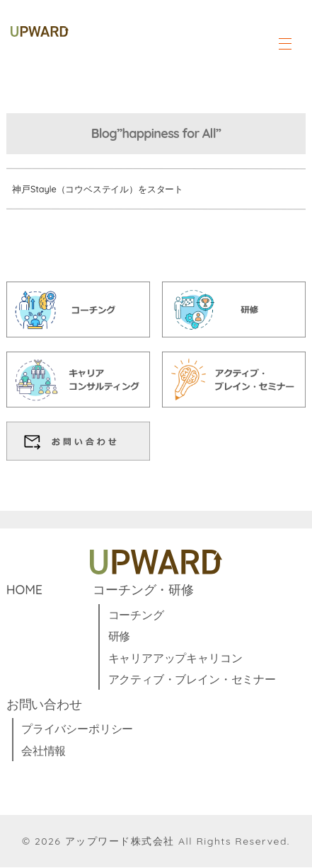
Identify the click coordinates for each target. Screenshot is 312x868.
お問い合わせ (44, 704)
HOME (24, 590)
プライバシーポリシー (77, 729)
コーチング (136, 615)
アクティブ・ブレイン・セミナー (192, 680)
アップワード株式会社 (120, 842)
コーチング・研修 (143, 590)
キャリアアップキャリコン (175, 658)
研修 (120, 637)
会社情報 (44, 751)
